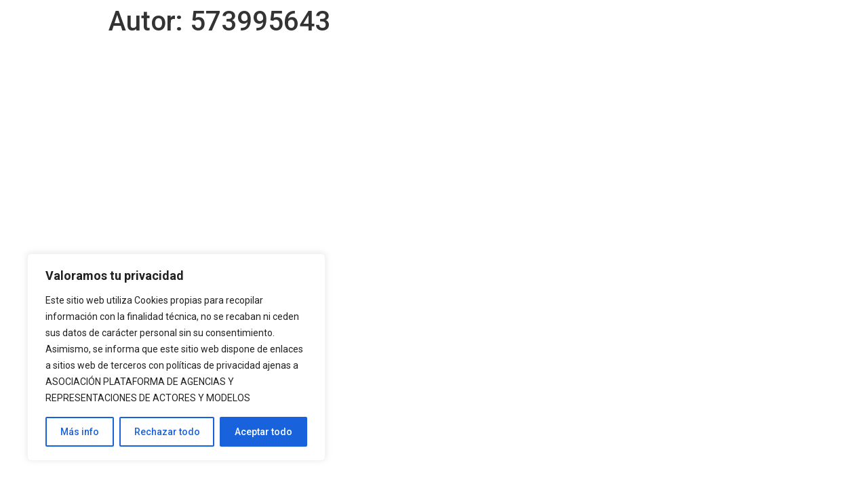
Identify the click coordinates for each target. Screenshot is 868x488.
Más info (80, 432)
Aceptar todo (263, 432)
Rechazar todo (167, 432)
